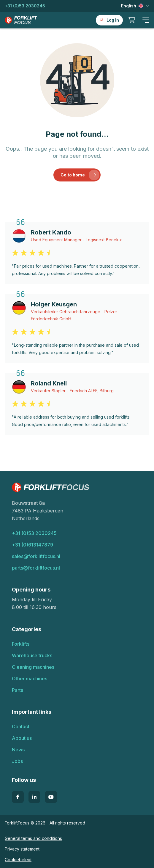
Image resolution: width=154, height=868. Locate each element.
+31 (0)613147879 (32, 545)
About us (22, 738)
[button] (146, 20)
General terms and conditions (33, 838)
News (18, 750)
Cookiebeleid (18, 860)
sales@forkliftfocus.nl (36, 556)
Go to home (80, 175)
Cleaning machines (33, 667)
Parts (18, 690)
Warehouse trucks (32, 655)
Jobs (17, 761)
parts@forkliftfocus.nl (36, 568)
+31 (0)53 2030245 (25, 6)
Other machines (30, 679)
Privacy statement (22, 849)
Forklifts (21, 644)
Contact (21, 726)
